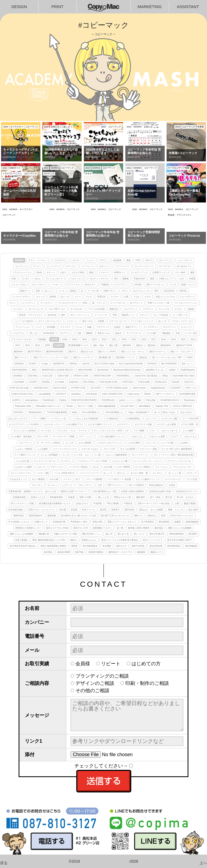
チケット (51, 272)
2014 (183, 339)
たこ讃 (97, 455)
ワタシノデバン (85, 485)
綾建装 (178, 522)
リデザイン (148, 309)
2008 (47, 345)
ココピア (174, 436)
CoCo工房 (47, 376)
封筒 (14, 279)
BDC (34, 370)
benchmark (103, 370)
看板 (129, 260)
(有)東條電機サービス (78, 345)
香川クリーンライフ (153, 540)
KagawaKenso (158, 388)
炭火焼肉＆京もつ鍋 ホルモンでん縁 (78, 515)
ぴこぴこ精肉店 (143, 467)
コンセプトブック (139, 272)
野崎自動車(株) (177, 534)
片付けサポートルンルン (182, 515)
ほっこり (108, 473)
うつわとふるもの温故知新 (85, 418)
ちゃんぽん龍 (23, 461)
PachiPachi (49, 400)
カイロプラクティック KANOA (24, 424)
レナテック (67, 485)
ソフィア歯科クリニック (24, 455)
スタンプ (144, 315)
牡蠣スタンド (41, 522)
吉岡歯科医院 (19, 497)
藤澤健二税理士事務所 (139, 528)
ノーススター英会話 (78, 467)
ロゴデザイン (61, 260)
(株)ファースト (22, 357)
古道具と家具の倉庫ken (133, 491)
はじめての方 (146, 664)
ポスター (77, 260)
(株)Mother (166, 345)
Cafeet (172, 370)
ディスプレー (47, 303)
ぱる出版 (108, 467)
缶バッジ (49, 291)
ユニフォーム (22, 266)
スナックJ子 (109, 449)
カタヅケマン (123, 424)
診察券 (53, 297)
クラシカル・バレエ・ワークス (72, 431)
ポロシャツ (105, 266)
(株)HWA (127, 345)
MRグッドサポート (165, 394)
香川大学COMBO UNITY (179, 540)
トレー (78, 297)
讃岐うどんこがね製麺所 (180, 528)
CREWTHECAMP (102, 376)
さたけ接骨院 (85, 443)
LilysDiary (76, 394)
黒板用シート (128, 315)
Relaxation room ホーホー (49, 406)
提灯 (63, 315)
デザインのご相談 (95, 683)
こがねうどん (136, 436)
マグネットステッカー (182, 321)
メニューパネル (19, 284)
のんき (96, 467)
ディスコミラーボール (45, 461)
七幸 (100, 485)
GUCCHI (189, 382)
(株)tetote (18, 351)
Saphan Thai (162, 406)
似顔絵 (73, 291)
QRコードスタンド (155, 284)
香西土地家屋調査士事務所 (53, 546)
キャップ (40, 297)
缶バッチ (163, 321)
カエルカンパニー (53, 424)
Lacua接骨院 (45, 394)
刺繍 (89, 327)
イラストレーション (22, 272)
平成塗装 (98, 503)
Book (39, 272)
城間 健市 (140, 497)
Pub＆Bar (151, 400)
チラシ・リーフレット (39, 260)
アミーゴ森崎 (39, 418)
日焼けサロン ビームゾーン (41, 510)
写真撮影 (42, 339)
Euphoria (74, 382)
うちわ (136, 297)
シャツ (39, 327)
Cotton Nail (63, 376)
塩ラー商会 (155, 497)
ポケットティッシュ (80, 315)
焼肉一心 (138, 515)
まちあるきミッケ (18, 479)
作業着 (192, 279)
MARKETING (149, 7)
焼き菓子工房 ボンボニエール (115, 515)
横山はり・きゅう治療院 (151, 510)
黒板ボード (25, 291)
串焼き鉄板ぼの (156, 485)
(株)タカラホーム (157, 351)
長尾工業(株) (21, 540)
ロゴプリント (170, 327)
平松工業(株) (113, 503)
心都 (177, 503)
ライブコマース (134, 333)
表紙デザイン (132, 327)
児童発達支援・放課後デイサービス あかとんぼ (32, 491)
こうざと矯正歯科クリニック (111, 436)
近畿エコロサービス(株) (65, 534)
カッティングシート (144, 266)
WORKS (19, 260)
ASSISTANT (188, 7)
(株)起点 (144, 357)
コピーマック (25, 443)
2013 (193, 339)
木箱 (178, 333)
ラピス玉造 (192, 479)
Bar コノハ (187, 364)
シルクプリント (130, 309)
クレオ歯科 (188, 431)
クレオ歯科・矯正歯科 (21, 436)
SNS (85, 303)
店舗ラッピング (188, 284)
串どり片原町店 (136, 485)
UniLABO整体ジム (114, 412)
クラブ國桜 (139, 431)
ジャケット (72, 321)
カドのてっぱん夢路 (166, 424)
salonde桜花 (144, 406)
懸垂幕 (126, 279)
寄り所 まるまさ (185, 497)
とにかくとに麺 (120, 461)
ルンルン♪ (52, 485)
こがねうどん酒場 (156, 436)
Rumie (70, 406)
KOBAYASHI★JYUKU (22, 394)
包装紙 (191, 309)
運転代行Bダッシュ (91, 534)
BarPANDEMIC (20, 370)
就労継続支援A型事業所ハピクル (55, 503)
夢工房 (169, 497)
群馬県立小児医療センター (28, 528)
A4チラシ (150, 260)
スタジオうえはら (90, 449)
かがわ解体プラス (75, 424)
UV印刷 (138, 284)
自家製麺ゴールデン (102, 528)
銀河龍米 (193, 534)
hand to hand (60, 388)
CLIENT (59, 345)
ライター (115, 297)
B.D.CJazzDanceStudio (131, 364)
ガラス (125, 291)
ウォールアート (188, 297)
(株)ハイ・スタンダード (182, 351)
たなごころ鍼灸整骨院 (116, 455)
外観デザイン (110, 291)
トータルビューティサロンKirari (92, 461)
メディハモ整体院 (94, 479)
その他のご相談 (92, 691)
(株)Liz (139, 345)
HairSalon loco (41, 388)
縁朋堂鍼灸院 (192, 522)
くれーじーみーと (169, 431)
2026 (65, 339)
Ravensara (189, 400)
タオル (148, 297)
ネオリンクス (57, 467)
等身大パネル (104, 333)
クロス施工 (152, 333)
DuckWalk (19, 382)
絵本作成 (52, 315)
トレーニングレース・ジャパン (147, 461)
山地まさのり (82, 503)
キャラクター (165, 266)
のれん (37, 279)
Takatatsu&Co (35, 412)
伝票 (126, 297)
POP (138, 260)
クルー (153, 431)
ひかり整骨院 (124, 467)
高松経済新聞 (64, 552)
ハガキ (181, 279)
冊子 (157, 291)
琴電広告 (101, 297)
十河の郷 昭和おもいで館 (104, 491)
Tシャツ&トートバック (142, 321)
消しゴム (34, 333)
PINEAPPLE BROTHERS (84, 400)
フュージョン (161, 467)
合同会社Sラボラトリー (187, 491)
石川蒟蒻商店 (147, 522)
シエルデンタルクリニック (109, 443)
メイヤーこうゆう (72, 479)
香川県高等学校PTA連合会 (23, 546)
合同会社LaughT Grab (160, 491)
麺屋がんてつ (157, 552)
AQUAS (86, 364)
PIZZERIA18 (108, 400)
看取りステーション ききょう (122, 522)
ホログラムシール (141, 291)
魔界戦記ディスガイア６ (120, 552)
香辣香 (74, 546)
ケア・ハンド (86, 436)
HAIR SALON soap (19, 388)
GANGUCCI (161, 382)
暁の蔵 (63, 510)
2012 (18, 345)
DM (116, 279)
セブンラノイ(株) (149, 449)
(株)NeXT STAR (184, 345)
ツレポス (25, 279)
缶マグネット (136, 303)
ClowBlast (17, 376)
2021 (114, 339)
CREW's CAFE (81, 376)
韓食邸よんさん (89, 540)
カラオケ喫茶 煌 (189, 424)
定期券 (101, 321)
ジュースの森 (167, 443)
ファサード (104, 272)
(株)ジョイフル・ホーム (133, 351)
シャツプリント (28, 303)
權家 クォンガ (176, 510)
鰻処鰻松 (141, 552)
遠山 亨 (109, 534)
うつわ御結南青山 (132, 418)
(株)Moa (151, 345)
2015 (173, 339)
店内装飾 (51, 327)
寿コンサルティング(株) (23, 503)
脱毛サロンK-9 (80, 528)
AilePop (73, 364)
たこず (66, 455)
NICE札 (183, 291)
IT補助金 (105, 284)
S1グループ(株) (85, 406)
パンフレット (88, 266)
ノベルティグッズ (76, 279)
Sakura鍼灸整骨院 (107, 406)
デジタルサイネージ (68, 303)
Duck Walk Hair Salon (184, 376)
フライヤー (65, 327)
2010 (37, 345)
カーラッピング (36, 309)
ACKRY (33, 364)
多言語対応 (169, 291)
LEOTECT (61, 394)
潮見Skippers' (36, 515)
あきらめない (187, 412)
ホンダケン (158, 473)
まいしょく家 (175, 473)
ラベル (79, 327)
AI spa (44, 364)
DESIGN (19, 7)
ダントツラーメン (140, 455)
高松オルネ (121, 546)
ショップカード (185, 260)
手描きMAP (139, 279)
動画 (91, 272)
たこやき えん (82, 455)
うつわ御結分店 (111, 418)
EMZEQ (46, 382)
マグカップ (191, 473)
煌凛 (163, 515)
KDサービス (192, 388)
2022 (104, 339)
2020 (124, 339)
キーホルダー (77, 309)
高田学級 (79, 552)
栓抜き (118, 333)
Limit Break (91, 394)
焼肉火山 (152, 515)
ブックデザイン (151, 327)
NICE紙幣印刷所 (188, 394)
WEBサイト (120, 272)
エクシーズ (151, 418)
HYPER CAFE (78, 388)
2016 (163, 339)
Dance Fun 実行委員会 (146, 376)
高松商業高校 (174, 546)
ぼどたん (121, 473)
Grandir (176, 382)
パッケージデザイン (22, 297)
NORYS (16, 400)
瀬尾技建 (51, 515)
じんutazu (183, 443)
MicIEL (148, 394)
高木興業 (107, 546)
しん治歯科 (43, 449)
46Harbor (19, 364)
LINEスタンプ (166, 279)
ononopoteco (32, 400)
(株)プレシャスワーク (84, 357)
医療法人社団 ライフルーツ (74, 491)
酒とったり (139, 534)
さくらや (70, 443)
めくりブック (166, 260)
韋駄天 (73, 540)
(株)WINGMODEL (55, 351)
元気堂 (172, 485)
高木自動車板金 (90, 546)
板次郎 (103, 510)
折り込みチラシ (184, 266)
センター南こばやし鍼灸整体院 (177, 449)
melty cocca (133, 394)
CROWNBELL (123, 376)
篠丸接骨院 (164, 522)
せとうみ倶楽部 (128, 449)
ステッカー (71, 266)
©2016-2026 (103, 861)
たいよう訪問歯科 (49, 455)
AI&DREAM (58, 364)
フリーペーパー (122, 266)
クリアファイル (72, 284)
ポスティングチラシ (99, 279)
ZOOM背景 (48, 333)
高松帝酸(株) (191, 546)
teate (75, 412)
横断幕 (89, 333)
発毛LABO (98, 522)
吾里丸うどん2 (38, 497)
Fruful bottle (144, 382)
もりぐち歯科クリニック (148, 479)
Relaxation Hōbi (23, 406)
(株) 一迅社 (99, 345)
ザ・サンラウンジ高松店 (49, 443)
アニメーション (23, 327)
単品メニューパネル (165, 297)
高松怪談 (48, 552)
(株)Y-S (72, 351)
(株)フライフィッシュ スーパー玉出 (51, 357)
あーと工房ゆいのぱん (165, 412)
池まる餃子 (194, 510)
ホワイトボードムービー (50, 321)
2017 (153, 339)
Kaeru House (139, 388)
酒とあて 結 (123, 534)
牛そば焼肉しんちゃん (19, 522)
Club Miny (32, 376)
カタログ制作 (78, 272)
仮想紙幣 (117, 260)
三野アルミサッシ (115, 485)
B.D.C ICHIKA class (105, 364)
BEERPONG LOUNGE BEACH (57, 370)
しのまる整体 (134, 443)
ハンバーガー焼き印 (23, 321)
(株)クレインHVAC (107, 351)
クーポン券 (93, 291)
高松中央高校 (138, 546)
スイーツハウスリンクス (65, 449)
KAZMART (175, 388)
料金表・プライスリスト (31, 315)
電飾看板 (166, 333)
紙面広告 (114, 309)
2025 (75, 339)
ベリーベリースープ (89, 473)
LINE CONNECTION (112, 394)
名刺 (38, 291)
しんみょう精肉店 (24, 449)
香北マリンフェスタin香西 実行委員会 (120, 540)
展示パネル (88, 321)
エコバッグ (186, 327)
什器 (79, 333)
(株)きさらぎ (87, 351)
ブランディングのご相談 (102, 676)
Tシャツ (37, 266)
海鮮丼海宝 (19, 515)
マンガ (173, 284)
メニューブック (53, 266)
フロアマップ (103, 327)
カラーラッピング (118, 321)
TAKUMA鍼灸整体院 (57, 412)
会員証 (117, 327)
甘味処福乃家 (59, 522)
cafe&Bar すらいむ (155, 370)
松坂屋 (74, 510)
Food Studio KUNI (108, 382)
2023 (94, 339)
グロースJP (42, 436)
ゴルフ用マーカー (57, 309)
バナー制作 (180, 272)
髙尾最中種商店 (96, 552)
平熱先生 (128, 503)
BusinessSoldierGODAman (127, 370)
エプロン (178, 309)
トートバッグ (101, 315)
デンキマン (66, 461)
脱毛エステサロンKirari (57, 528)
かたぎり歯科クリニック (100, 424)
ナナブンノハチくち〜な (179, 461)
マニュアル (164, 309)
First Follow (89, 382)
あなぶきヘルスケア (18, 418)
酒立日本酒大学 (157, 534)
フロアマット (65, 333)
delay (165, 376)
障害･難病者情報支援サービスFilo (49, 540)
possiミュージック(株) (130, 400)
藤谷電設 (159, 528)
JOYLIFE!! (96, 388)
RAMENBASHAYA (170, 400)
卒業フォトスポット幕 (158, 303)
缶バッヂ (65, 297)
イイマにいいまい (59, 418)
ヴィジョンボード (54, 279)
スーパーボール (118, 303)
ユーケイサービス (173, 479)
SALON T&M (127, 406)
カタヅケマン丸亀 (143, 424)
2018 (144, 339)
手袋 (115, 315)
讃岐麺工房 (44, 534)
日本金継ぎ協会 (16, 510)
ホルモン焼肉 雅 (139, 473)
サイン (12, 303)
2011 (28, 345)
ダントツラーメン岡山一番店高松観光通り (174, 455)
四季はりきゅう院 (122, 497)
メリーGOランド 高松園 (119, 479)
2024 (84, 339)
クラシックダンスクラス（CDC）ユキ (110, 431)
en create (59, 382)
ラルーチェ (37, 485)
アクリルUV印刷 (96, 309)
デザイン (104, 260)
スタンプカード (39, 284)
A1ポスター (90, 284)
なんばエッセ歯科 (23, 467)
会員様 (83, 664)
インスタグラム (17, 333)
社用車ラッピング (161, 272)
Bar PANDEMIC (169, 364)
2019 (134, 339)
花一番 (120, 528)
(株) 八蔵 (113, 345)
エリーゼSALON (191, 418)
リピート (111, 664)
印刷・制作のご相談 (147, 683)
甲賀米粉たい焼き (79, 522)
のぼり (63, 272)
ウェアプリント (122, 284)
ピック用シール (180, 315)
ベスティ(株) (43, 473)
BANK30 (152, 364)
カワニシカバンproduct (25, 431)
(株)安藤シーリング (125, 357)
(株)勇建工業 (105, 357)
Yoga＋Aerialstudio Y (139, 412)
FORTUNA (128, 382)
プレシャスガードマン (21, 473)
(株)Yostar (130, 510)
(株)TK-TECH (34, 351)
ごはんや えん (190, 436)
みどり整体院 (38, 479)
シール (61, 291)
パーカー (55, 284)
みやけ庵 (54, 479)
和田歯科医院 (57, 497)
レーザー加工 (191, 333)
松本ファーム (89, 510)
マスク (89, 297)
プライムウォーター (182, 467)
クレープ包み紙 (160, 315)
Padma (63, 400)
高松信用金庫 (156, 546)
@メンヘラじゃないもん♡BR (167, 357)
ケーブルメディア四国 (64, 436)
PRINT (58, 7)
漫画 (152, 279)
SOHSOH (18, 412)
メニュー (90, 260)
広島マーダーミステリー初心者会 (154, 503)
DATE (54, 339)
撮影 (192, 272)
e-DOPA (33, 382)
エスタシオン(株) (169, 418)
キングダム (46, 431)
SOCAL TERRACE (182, 406)
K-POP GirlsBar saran (117, 388)
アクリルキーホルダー (22, 339)
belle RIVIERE (85, 370)
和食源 (71, 497)
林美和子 (116, 510)
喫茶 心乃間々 (86, 497)
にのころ (41, 467)
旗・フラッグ (99, 303)
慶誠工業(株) (190, 503)
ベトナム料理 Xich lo (64, 473)
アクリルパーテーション (186, 303)
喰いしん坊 (103, 497)
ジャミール (150, 443)
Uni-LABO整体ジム (91, 412)
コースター (18, 309)
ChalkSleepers (188, 370)
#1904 (189, 357)
